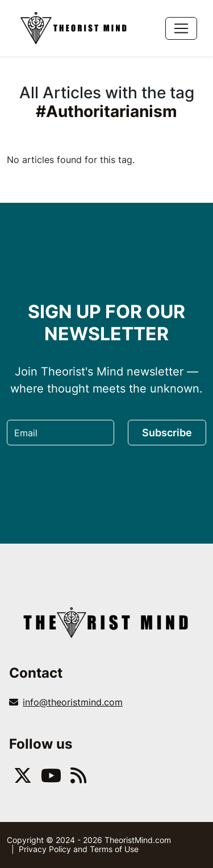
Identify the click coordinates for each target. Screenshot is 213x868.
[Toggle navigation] (181, 28)
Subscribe (167, 433)
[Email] (60, 433)
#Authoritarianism (106, 111)
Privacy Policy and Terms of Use (79, 849)
